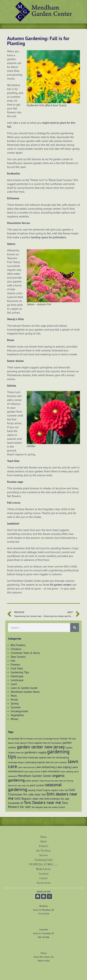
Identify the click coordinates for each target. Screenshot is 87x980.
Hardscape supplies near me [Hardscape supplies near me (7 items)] (42, 757)
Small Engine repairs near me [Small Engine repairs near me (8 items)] (52, 790)
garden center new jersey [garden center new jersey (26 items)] (41, 747)
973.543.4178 (43, 914)
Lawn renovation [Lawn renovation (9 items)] (50, 771)
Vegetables (17, 715)
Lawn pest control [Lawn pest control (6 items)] (32, 772)
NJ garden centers (61, 585)
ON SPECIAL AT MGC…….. (43, 864)
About (43, 842)
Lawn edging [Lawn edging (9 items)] (63, 767)
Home (43, 837)
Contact (43, 878)
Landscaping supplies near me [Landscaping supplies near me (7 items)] (39, 762)
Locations (44, 874)
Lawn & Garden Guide (24, 688)
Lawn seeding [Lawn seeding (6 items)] (67, 772)
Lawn (14, 684)
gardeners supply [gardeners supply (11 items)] (35, 752)
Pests (14, 696)
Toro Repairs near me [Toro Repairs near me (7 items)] (41, 807)
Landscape (17, 680)
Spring (15, 703)
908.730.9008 (43, 937)
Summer (16, 707)
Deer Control (18, 657)
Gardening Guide (44, 860)
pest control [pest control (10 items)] (37, 785)
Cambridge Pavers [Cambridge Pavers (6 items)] (51, 739)
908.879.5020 (44, 961)
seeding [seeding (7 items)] (32, 790)
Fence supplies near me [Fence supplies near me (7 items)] (39, 743)
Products (44, 846)
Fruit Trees (17, 668)
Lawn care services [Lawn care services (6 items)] (26, 767)
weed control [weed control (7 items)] (59, 807)
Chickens (16, 649)
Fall (13, 661)
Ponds (14, 699)
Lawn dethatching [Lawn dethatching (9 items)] (45, 767)
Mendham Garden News (25, 692)
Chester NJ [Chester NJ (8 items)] (65, 738)
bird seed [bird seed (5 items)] (38, 739)
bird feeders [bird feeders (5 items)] (28, 739)
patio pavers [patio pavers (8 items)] (32, 781)
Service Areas (44, 883)
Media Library (43, 869)
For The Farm (44, 851)
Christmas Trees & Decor (25, 653)
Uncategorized (19, 711)
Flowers (15, 664)
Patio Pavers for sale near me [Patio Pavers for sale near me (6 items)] (53, 781)
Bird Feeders (18, 645)
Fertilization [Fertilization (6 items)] (57, 743)
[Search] (75, 628)
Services (43, 855)
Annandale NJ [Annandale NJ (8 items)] (15, 738)
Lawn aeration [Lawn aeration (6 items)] (61, 762)
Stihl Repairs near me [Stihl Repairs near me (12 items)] (29, 799)
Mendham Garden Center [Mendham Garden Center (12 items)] (35, 776)
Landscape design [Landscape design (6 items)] (16, 762)
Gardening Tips (20, 672)
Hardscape (17, 676)
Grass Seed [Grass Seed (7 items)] (22, 757)
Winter (15, 719)
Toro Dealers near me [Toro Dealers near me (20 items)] (42, 802)
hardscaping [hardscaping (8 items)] (62, 757)
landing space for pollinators (49, 237)
